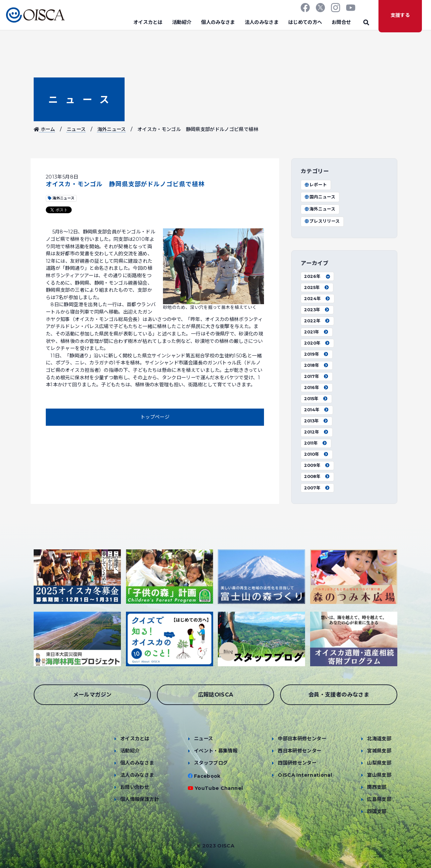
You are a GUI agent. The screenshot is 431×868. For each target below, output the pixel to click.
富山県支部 (379, 775)
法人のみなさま (262, 22)
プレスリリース (322, 221)
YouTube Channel (219, 788)
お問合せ (341, 22)
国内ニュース (320, 197)
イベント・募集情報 (216, 751)
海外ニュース (112, 129)
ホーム (44, 129)
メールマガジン (92, 695)
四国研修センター (297, 763)
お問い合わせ (135, 787)
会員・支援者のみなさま (339, 695)
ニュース (79, 100)
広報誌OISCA (216, 695)
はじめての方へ (305, 22)
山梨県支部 (379, 763)
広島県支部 (379, 799)
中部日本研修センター (302, 739)
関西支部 (377, 787)
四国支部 (377, 811)
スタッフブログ (211, 763)
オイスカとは (148, 22)
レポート (316, 185)
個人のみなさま (218, 22)
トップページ (155, 417)
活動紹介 (182, 22)
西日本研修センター (300, 751)
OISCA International (305, 775)
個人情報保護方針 (140, 799)
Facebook (207, 776)
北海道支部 (379, 739)
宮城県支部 (379, 751)
